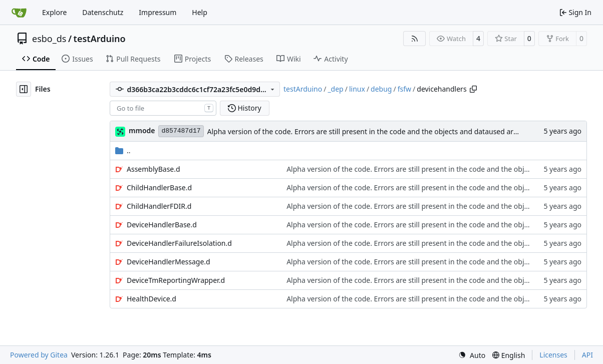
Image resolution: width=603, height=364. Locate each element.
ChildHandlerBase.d (159, 188)
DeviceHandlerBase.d (162, 225)
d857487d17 (181, 131)
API (587, 355)
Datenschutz (103, 12)
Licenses (553, 355)
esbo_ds (49, 39)
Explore (54, 12)
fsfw (404, 89)
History (245, 108)
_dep (335, 89)
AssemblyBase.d (154, 169)
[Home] (19, 13)
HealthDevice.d (152, 299)
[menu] (472, 355)
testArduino (100, 39)
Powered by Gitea (39, 355)
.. (123, 150)
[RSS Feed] (415, 39)
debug (381, 89)
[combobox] (163, 108)
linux (357, 89)
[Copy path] (473, 89)
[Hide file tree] (24, 89)
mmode (142, 130)
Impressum (158, 12)
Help (200, 12)
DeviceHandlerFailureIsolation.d (179, 243)
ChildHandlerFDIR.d (159, 206)
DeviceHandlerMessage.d (169, 262)
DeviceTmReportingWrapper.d (176, 280)
